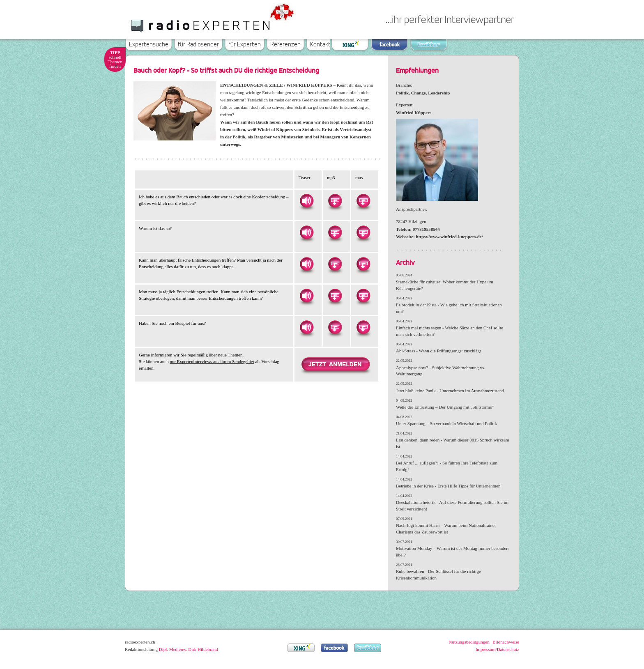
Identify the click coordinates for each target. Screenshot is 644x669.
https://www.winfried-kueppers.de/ (450, 237)
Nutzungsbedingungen (469, 642)
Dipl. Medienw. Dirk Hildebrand (189, 649)
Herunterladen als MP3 (335, 201)
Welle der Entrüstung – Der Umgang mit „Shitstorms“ (445, 407)
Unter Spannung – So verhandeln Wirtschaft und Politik (446, 423)
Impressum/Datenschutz (497, 649)
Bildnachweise (506, 642)
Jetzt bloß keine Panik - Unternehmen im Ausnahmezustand (450, 391)
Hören (306, 201)
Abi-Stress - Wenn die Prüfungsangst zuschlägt (438, 351)
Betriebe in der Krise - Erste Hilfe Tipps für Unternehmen (448, 486)
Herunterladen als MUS (363, 201)
